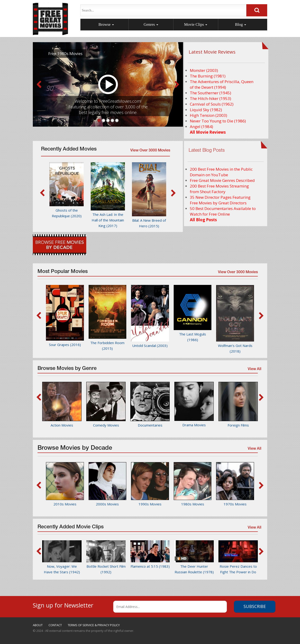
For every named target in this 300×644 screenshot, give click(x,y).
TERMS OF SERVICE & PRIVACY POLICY (94, 625)
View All (254, 370)
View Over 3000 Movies (150, 151)
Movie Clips (196, 24)
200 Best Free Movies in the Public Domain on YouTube (221, 172)
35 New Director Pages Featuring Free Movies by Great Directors (220, 200)
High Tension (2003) (208, 115)
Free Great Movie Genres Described (222, 180)
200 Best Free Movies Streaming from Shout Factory (219, 189)
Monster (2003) (204, 70)
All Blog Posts (203, 220)
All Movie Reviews (208, 132)
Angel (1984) (201, 127)
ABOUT (38, 625)
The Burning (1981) (208, 76)
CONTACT (55, 625)
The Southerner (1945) (210, 93)
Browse (106, 24)
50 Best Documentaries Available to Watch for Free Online (223, 211)
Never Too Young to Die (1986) (218, 121)
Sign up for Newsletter (63, 605)
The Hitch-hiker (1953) (210, 98)
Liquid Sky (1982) (206, 110)
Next (177, 85)
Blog (241, 24)
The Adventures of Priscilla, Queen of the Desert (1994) (222, 84)
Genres (151, 24)
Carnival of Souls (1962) (212, 104)
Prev (39, 85)
